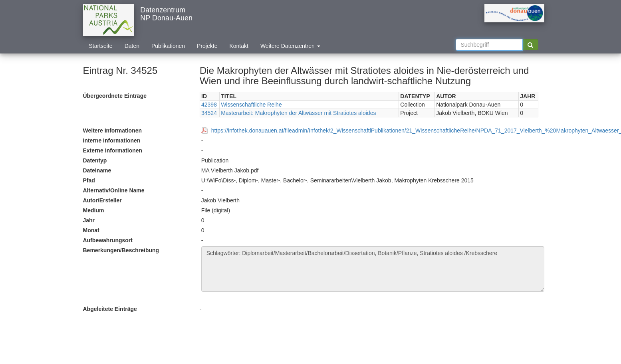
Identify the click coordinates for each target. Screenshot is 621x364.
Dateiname (97, 170)
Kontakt (239, 46)
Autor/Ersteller (102, 200)
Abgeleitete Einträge (110, 309)
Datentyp (95, 160)
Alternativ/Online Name (114, 190)
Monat (91, 230)
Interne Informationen (112, 140)
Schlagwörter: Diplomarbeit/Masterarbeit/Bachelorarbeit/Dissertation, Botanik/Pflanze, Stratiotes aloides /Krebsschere (373, 269)
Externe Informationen (113, 150)
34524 (209, 113)
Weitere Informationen (113, 131)
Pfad (89, 180)
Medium (94, 210)
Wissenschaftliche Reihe (251, 105)
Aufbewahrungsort (108, 240)
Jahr (89, 220)
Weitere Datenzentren (290, 46)
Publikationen (168, 46)
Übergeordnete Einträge (115, 96)
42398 (209, 105)
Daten (132, 46)
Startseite (101, 46)
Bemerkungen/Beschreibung (121, 250)
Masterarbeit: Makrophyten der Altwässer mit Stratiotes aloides (298, 113)
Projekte (207, 46)
